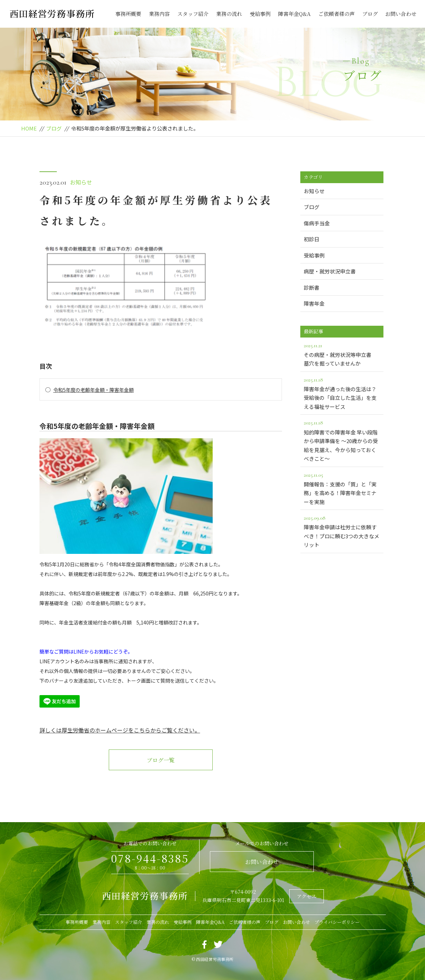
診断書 (312, 287)
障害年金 (314, 303)
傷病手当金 (317, 223)
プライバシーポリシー (337, 922)
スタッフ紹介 (193, 14)
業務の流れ (229, 14)
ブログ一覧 (161, 760)
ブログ (370, 14)
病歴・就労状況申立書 (330, 271)
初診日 (312, 239)
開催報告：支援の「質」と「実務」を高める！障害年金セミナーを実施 (342, 488)
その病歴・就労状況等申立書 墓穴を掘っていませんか (342, 354)
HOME (29, 128)
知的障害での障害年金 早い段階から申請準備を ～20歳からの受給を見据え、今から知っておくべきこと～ (342, 440)
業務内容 (159, 14)
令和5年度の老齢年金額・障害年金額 (94, 390)
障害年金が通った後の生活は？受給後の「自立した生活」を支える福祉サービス (342, 393)
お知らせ (81, 182)
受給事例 (260, 14)
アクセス (307, 896)
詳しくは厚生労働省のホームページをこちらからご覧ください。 (120, 730)
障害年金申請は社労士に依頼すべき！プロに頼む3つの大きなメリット (342, 531)
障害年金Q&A (294, 14)
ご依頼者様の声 (337, 14)
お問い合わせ (401, 14)
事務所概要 (128, 14)
